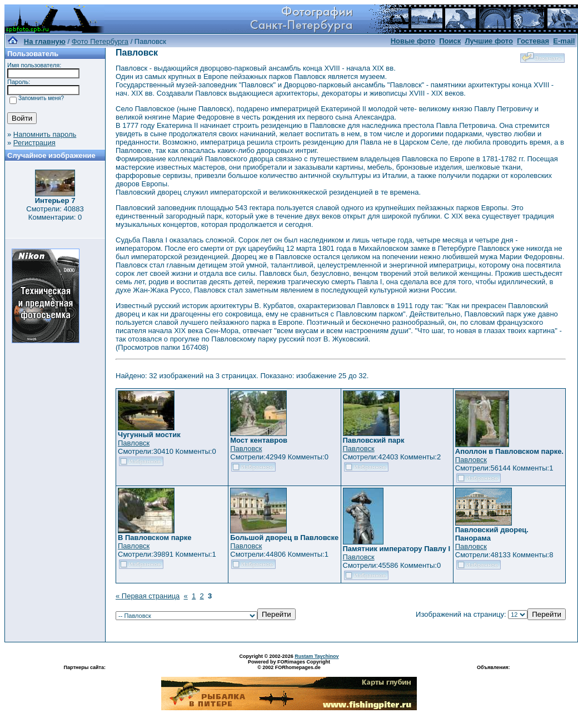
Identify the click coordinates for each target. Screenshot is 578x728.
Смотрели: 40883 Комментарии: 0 (55, 213)
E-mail (564, 41)
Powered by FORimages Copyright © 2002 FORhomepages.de (289, 665)
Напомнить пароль (45, 134)
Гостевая (533, 41)
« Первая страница (148, 596)
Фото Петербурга (100, 41)
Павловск (134, 443)
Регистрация (34, 143)
